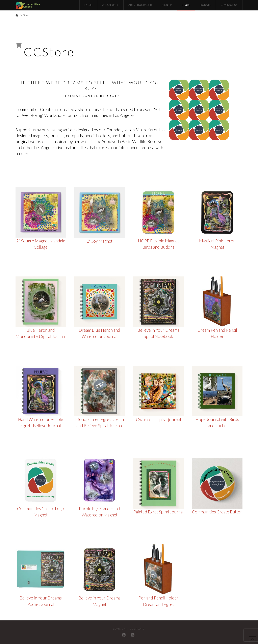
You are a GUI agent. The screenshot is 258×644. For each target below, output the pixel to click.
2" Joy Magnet (100, 241)
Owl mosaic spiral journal (159, 419)
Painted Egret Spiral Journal (159, 512)
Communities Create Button (217, 512)
